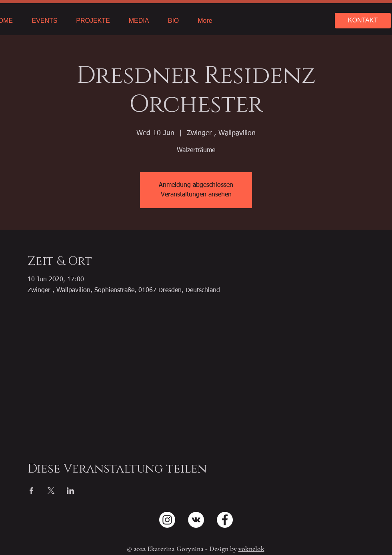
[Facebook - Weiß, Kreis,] (225, 520)
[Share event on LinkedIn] (71, 491)
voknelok (251, 549)
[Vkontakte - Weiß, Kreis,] (196, 520)
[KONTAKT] (363, 21)
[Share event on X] (51, 491)
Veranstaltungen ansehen (196, 195)
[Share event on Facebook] (31, 491)
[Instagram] (167, 520)
